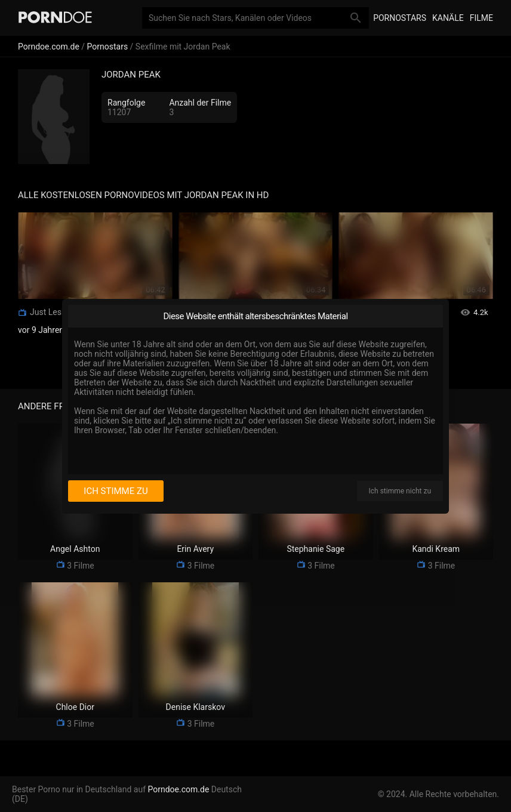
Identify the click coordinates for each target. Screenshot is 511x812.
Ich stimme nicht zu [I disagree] (400, 491)
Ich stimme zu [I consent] (116, 491)
